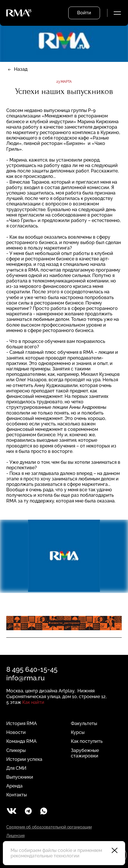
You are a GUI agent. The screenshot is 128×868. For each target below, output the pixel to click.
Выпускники (20, 777)
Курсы (78, 732)
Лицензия (15, 836)
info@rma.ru (25, 678)
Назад (21, 69)
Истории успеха (24, 759)
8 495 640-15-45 (32, 669)
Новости (16, 732)
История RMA (22, 723)
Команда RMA (21, 741)
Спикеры (16, 750)
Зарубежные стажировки (85, 753)
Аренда (14, 786)
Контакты (17, 795)
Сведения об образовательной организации (49, 827)
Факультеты (84, 723)
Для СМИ (16, 768)
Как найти (33, 702)
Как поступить (87, 741)
